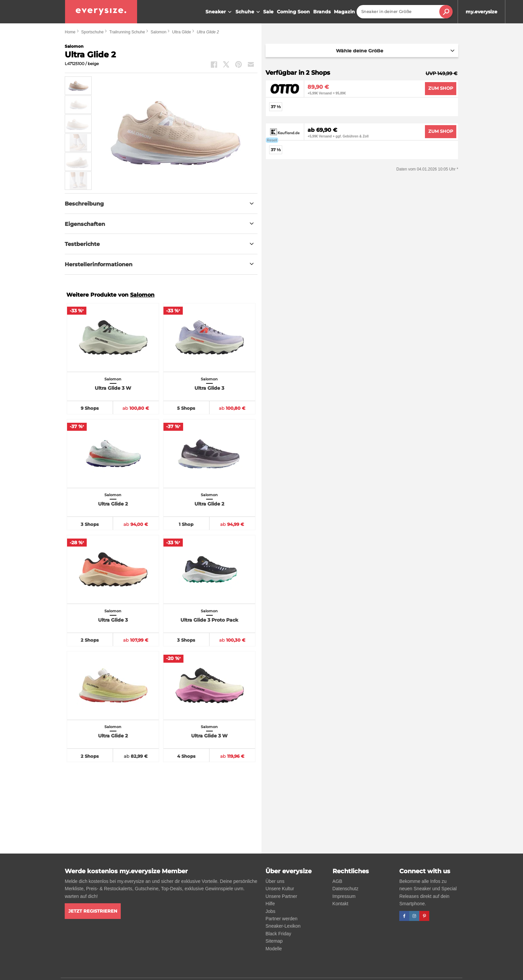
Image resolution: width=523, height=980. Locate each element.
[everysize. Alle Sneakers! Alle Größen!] (101, 12)
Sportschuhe (92, 32)
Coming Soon (293, 12)
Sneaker (219, 12)
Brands (322, 12)
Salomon (159, 32)
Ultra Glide (182, 32)
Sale (268, 12)
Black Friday (278, 934)
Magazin (344, 12)
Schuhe (248, 12)
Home (70, 32)
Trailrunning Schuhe (127, 32)
